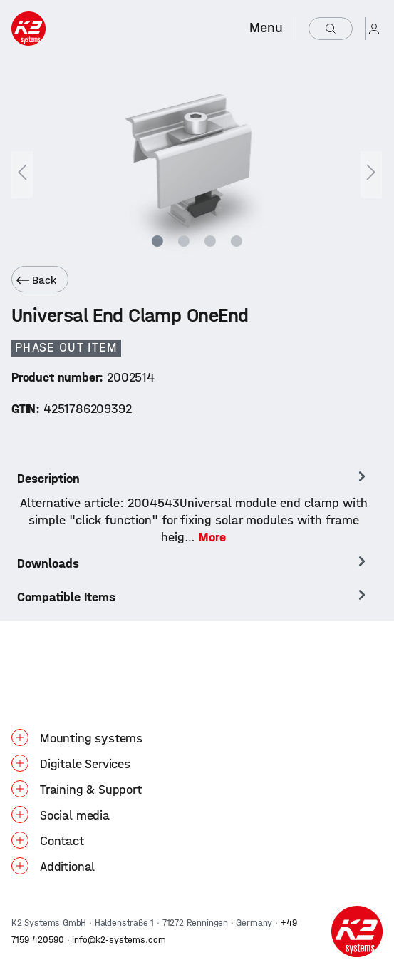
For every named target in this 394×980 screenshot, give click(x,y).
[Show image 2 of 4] (184, 241)
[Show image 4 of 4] (236, 241)
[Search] (331, 29)
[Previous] (22, 174)
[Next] (371, 174)
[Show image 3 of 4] (210, 241)
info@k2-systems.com (119, 940)
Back (36, 280)
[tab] (193, 507)
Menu (266, 27)
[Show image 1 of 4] (157, 241)
